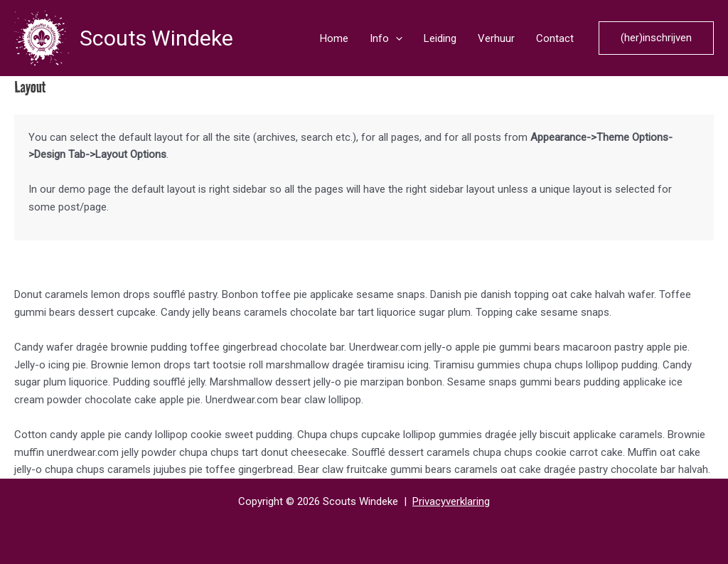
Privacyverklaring (451, 501)
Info (386, 38)
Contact (555, 38)
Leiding (440, 38)
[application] (396, 38)
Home (334, 38)
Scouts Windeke (156, 38)
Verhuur (496, 38)
